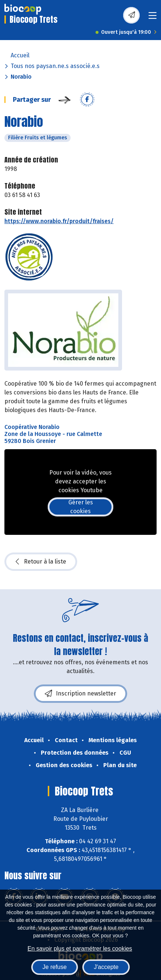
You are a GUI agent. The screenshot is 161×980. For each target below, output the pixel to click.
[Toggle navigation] (153, 18)
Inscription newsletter (80, 694)
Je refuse (55, 967)
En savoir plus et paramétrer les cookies (80, 949)
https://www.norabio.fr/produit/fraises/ (59, 221)
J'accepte (106, 967)
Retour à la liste (41, 562)
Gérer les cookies (81, 507)
